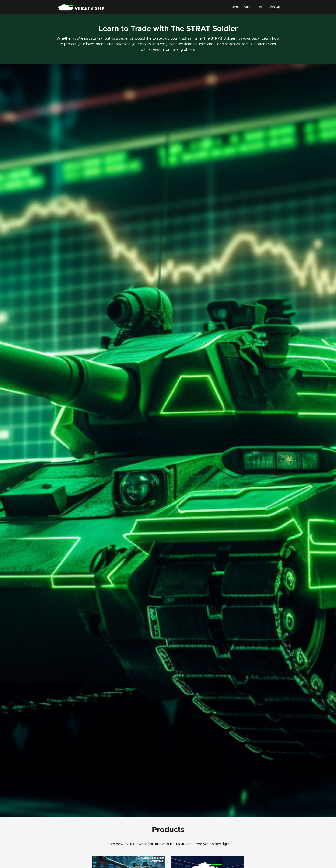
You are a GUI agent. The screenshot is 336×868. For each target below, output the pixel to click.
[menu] (254, 7)
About (248, 7)
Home (235, 7)
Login (261, 7)
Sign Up (274, 7)
